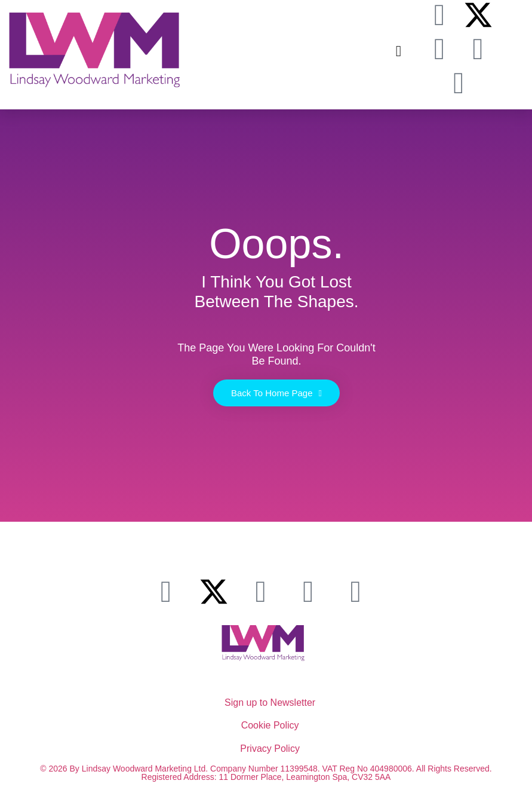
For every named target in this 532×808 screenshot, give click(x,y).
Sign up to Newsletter (270, 703)
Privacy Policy (270, 749)
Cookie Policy (270, 725)
